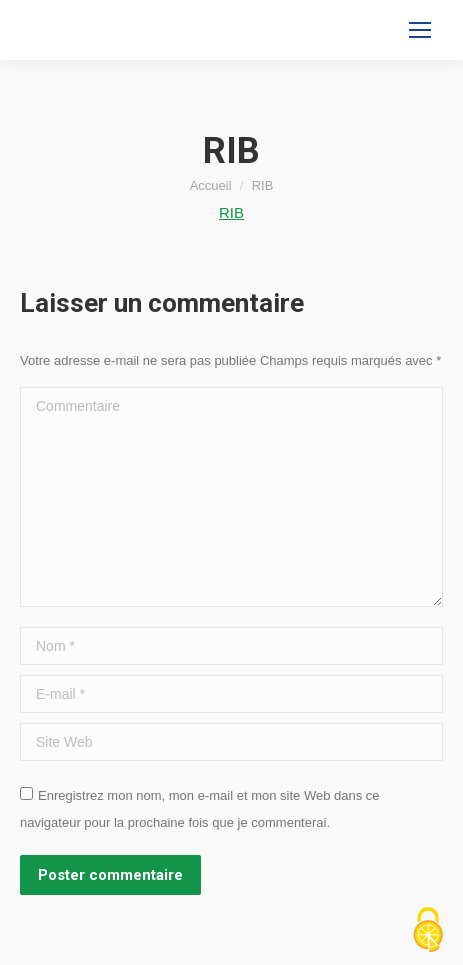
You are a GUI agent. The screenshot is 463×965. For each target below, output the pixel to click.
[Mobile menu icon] (420, 30)
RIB (231, 212)
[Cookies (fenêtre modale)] (428, 931)
